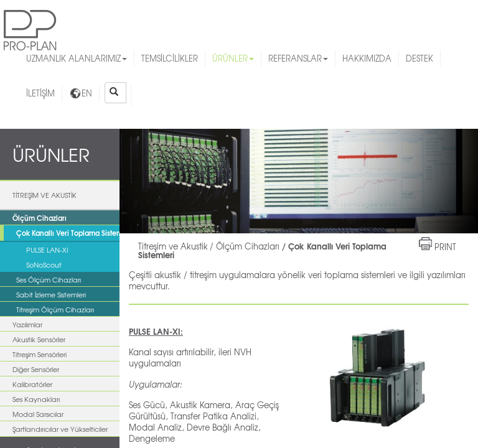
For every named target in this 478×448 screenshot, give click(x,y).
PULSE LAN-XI (47, 250)
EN (81, 93)
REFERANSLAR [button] (298, 58)
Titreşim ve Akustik (173, 246)
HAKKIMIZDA (367, 58)
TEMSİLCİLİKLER (170, 58)
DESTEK (419, 58)
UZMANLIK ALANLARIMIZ (77, 58)
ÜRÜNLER (233, 58)
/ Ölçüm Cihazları (245, 246)
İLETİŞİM (40, 93)
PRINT (445, 247)
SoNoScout (44, 264)
